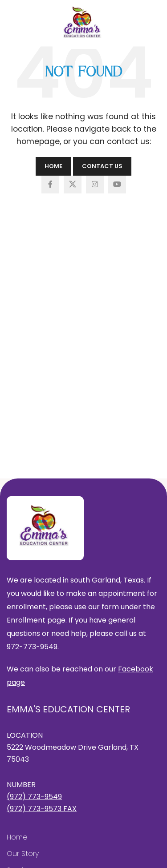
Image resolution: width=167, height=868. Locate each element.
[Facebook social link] (50, 185)
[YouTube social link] (117, 185)
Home (53, 166)
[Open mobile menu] (15, 20)
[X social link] (73, 185)
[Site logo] (83, 22)
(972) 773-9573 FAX (42, 809)
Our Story (23, 854)
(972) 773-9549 (34, 797)
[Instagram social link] (95, 185)
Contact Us (102, 166)
